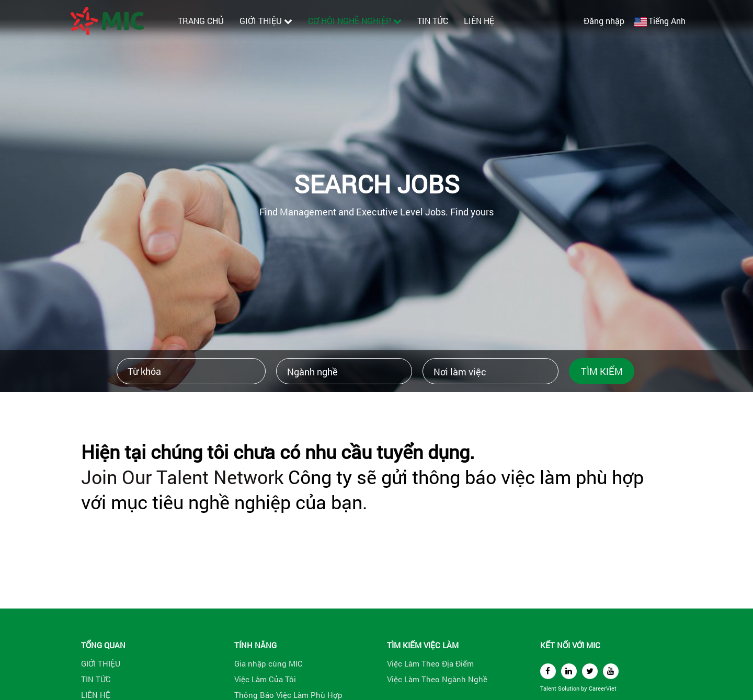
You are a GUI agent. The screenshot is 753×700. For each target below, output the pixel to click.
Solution (569, 688)
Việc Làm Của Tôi (265, 679)
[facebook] (548, 671)
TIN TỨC (433, 21)
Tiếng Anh (667, 21)
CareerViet (603, 688)
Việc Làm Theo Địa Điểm (430, 663)
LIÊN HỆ (479, 21)
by (585, 688)
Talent (549, 688)
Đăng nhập (604, 21)
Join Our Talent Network (182, 477)
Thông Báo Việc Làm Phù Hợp (288, 695)
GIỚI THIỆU (266, 21)
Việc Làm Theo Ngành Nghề (437, 679)
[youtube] (611, 671)
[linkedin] (569, 671)
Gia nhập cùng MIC (269, 663)
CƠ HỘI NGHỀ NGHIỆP (355, 21)
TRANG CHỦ (201, 21)
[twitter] (590, 671)
